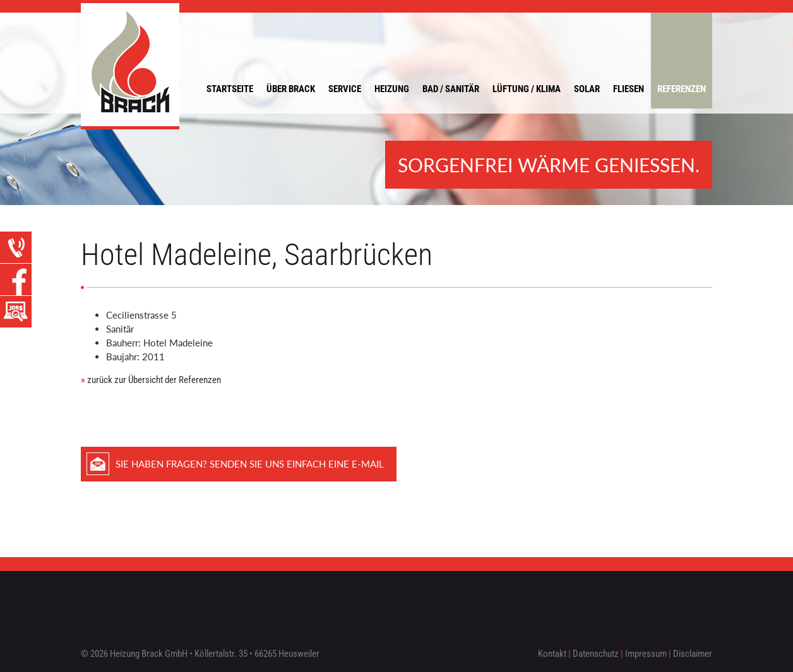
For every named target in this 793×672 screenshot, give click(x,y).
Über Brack (291, 89)
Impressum (646, 654)
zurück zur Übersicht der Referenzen (151, 380)
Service (345, 89)
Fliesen (629, 89)
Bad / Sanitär (451, 89)
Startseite (230, 89)
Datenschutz (596, 654)
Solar (587, 89)
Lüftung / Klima (527, 89)
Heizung (392, 89)
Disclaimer (693, 654)
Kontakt (552, 654)
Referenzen (682, 89)
